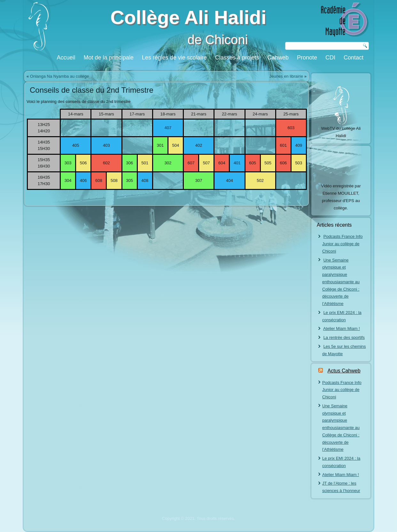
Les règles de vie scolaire (174, 58)
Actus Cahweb (344, 371)
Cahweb (278, 58)
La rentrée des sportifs (344, 337)
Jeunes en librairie (286, 76)
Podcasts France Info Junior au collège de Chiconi (342, 244)
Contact (354, 58)
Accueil (66, 58)
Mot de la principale (109, 58)
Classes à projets (237, 58)
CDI (330, 58)
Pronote (307, 58)
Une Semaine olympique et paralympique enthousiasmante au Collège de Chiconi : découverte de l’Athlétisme (341, 282)
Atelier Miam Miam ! (342, 329)
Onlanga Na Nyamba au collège (59, 76)
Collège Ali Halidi (188, 17)
